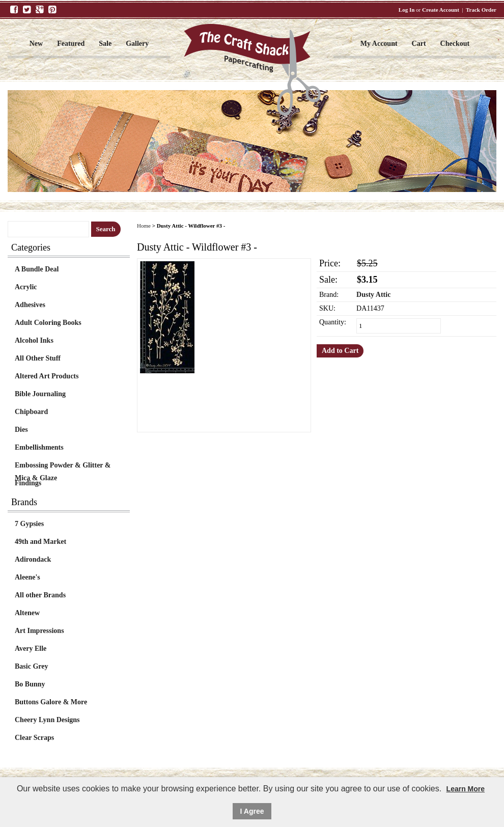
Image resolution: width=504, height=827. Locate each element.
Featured (71, 44)
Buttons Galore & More (51, 702)
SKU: (327, 308)
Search (106, 229)
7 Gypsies (29, 524)
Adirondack (33, 559)
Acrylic (26, 287)
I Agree (252, 811)
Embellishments (39, 447)
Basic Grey (31, 666)
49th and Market (40, 542)
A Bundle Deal (37, 269)
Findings (28, 483)
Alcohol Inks (34, 340)
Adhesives (30, 305)
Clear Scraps (34, 738)
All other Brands (40, 595)
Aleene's (27, 577)
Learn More (466, 789)
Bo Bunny (30, 684)
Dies (21, 430)
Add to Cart (340, 351)
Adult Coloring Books (48, 323)
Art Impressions (39, 631)
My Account (379, 44)
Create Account (441, 10)
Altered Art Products (47, 376)
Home (144, 226)
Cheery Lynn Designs (47, 720)
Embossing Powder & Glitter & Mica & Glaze (63, 466)
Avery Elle (31, 649)
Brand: (329, 295)
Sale (105, 44)
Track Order (481, 10)
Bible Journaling (40, 394)
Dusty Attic (373, 295)
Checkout (455, 44)
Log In (407, 10)
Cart (419, 44)
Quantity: (333, 322)
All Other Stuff (38, 358)
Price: (330, 263)
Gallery (137, 44)
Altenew (27, 613)
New (36, 44)
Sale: (328, 280)
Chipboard (31, 412)
